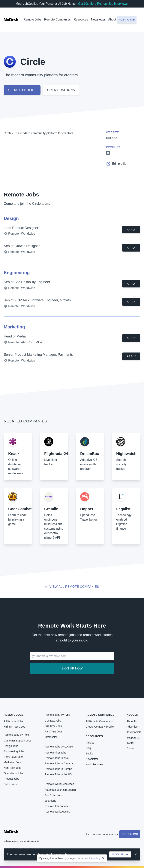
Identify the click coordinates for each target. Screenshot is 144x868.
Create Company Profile (100, 727)
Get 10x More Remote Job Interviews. (103, 4)
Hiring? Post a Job (14, 727)
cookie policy (93, 858)
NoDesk (132, 715)
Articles (90, 743)
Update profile (22, 90)
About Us (132, 721)
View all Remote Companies (72, 587)
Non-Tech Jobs (12, 768)
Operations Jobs (13, 773)
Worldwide (28, 234)
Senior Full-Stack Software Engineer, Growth (37, 300)
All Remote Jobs (13, 721)
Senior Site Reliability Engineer (27, 282)
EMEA (38, 342)
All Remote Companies (99, 721)
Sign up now (72, 668)
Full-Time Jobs (53, 726)
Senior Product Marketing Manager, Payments (38, 355)
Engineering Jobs (14, 751)
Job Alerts (50, 801)
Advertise (132, 727)
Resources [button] (81, 19)
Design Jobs (11, 746)
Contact (131, 748)
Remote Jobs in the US (58, 774)
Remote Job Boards (56, 806)
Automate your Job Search (60, 790)
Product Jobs (11, 779)
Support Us (133, 738)
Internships (51, 737)
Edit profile (116, 164)
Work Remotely (95, 764)
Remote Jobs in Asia (57, 758)
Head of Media (15, 336)
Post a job (127, 20)
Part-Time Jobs (53, 732)
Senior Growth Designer (22, 246)
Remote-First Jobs (55, 753)
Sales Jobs (10, 784)
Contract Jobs (53, 721)
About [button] (112, 19)
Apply (131, 230)
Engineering (17, 273)
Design (11, 218)
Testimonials (134, 732)
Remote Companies (57, 19)
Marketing (14, 327)
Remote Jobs (32, 19)
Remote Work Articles (57, 812)
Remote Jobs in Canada (59, 763)
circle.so (112, 138)
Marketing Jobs (13, 762)
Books (89, 754)
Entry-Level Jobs (13, 757)
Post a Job (130, 834)
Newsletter (98, 19)
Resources (94, 736)
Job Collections (54, 795)
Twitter (130, 743)
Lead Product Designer (21, 228)
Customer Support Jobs (18, 741)
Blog (88, 748)
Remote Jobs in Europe (58, 769)
